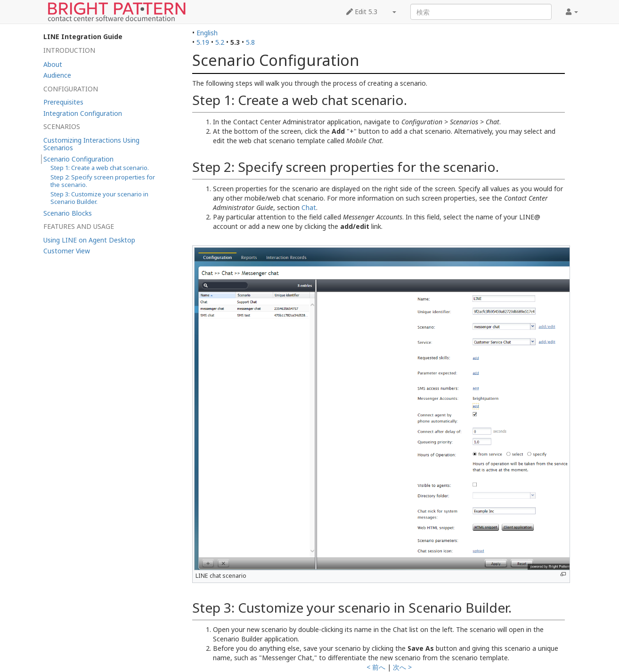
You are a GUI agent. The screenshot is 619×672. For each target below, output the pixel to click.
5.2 (220, 42)
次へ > (402, 667)
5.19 (203, 42)
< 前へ (376, 667)
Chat (309, 207)
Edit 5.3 (362, 12)
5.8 (250, 42)
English (207, 33)
